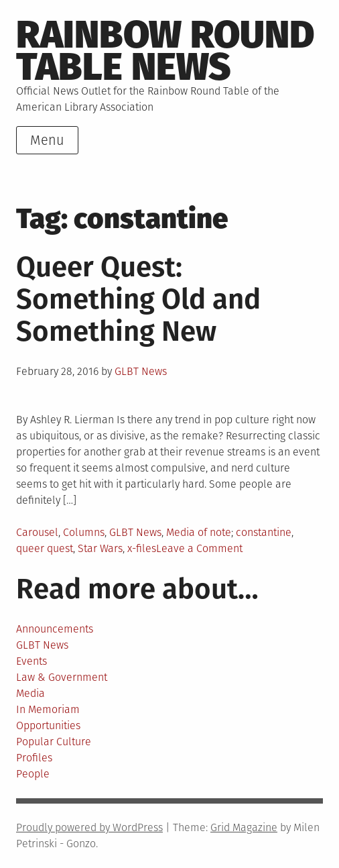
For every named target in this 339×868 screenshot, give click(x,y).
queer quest (45, 548)
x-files (142, 548)
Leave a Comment (199, 548)
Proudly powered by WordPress (89, 827)
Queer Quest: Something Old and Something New (138, 299)
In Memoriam (48, 709)
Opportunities (48, 725)
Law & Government (62, 677)
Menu (47, 140)
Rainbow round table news (165, 51)
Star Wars (100, 548)
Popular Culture (54, 742)
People (33, 774)
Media (30, 693)
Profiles (34, 758)
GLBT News (141, 371)
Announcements (55, 629)
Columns (84, 532)
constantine (264, 532)
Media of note (199, 532)
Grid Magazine (244, 827)
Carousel (37, 532)
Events (31, 661)
